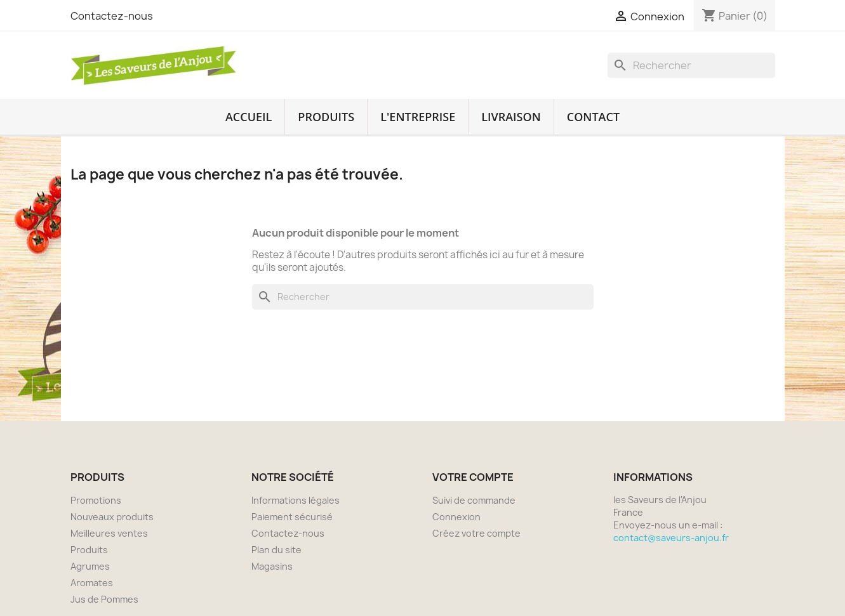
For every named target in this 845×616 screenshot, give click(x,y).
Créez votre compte (476, 533)
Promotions (96, 500)
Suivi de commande (474, 500)
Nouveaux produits (112, 517)
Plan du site (276, 550)
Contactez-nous (112, 16)
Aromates (92, 583)
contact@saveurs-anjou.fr (671, 538)
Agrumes (90, 566)
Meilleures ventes (109, 533)
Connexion (456, 517)
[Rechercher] (691, 65)
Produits (326, 117)
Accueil (249, 117)
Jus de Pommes (104, 599)
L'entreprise (418, 117)
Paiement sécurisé (292, 517)
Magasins (272, 566)
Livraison (511, 117)
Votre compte (473, 477)
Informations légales (296, 500)
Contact (593, 117)
